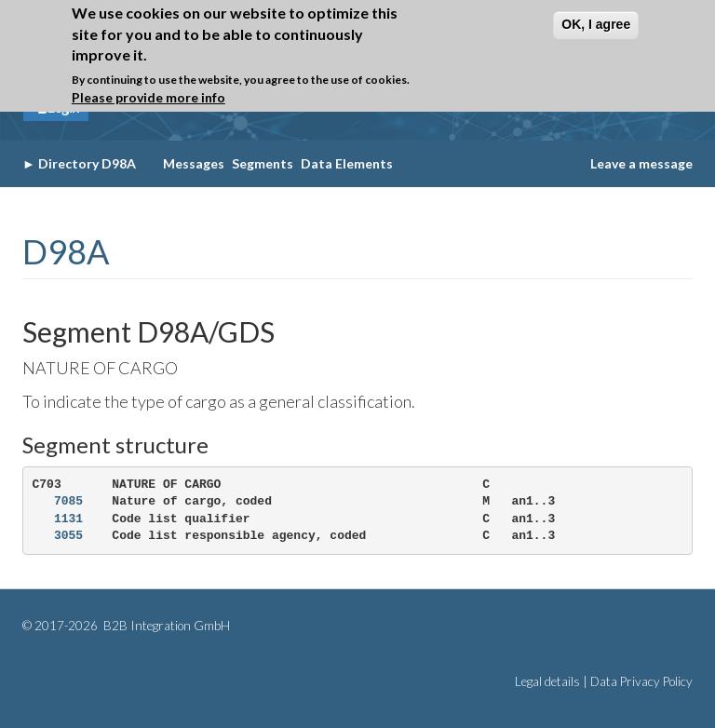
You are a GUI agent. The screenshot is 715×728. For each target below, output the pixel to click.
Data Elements (347, 163)
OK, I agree (596, 20)
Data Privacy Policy (641, 681)
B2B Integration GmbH (165, 626)
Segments (263, 163)
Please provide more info (148, 93)
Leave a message (641, 163)
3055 (68, 536)
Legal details (547, 681)
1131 (68, 519)
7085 (68, 501)
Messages (194, 163)
